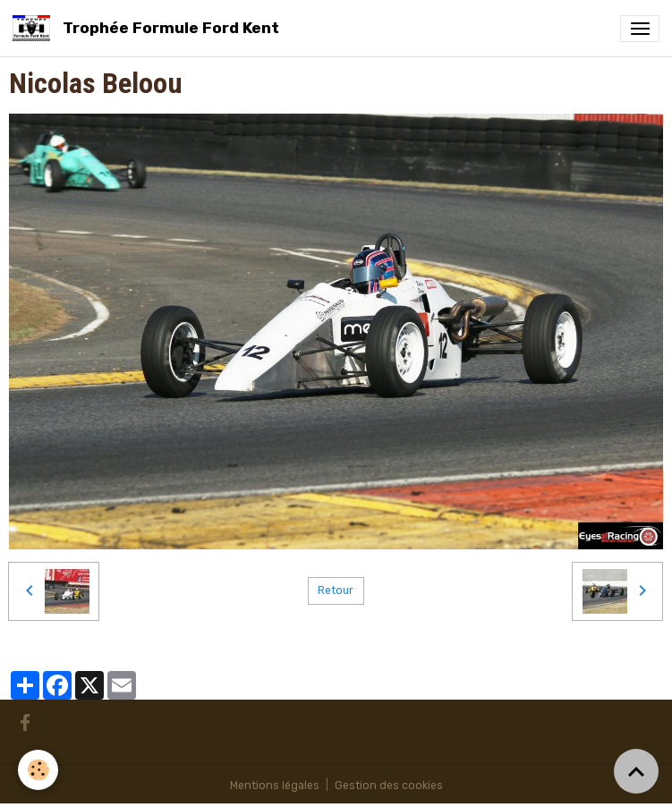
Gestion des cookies (389, 786)
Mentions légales (275, 786)
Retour (336, 590)
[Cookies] (38, 770)
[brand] (149, 28)
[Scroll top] (636, 771)
